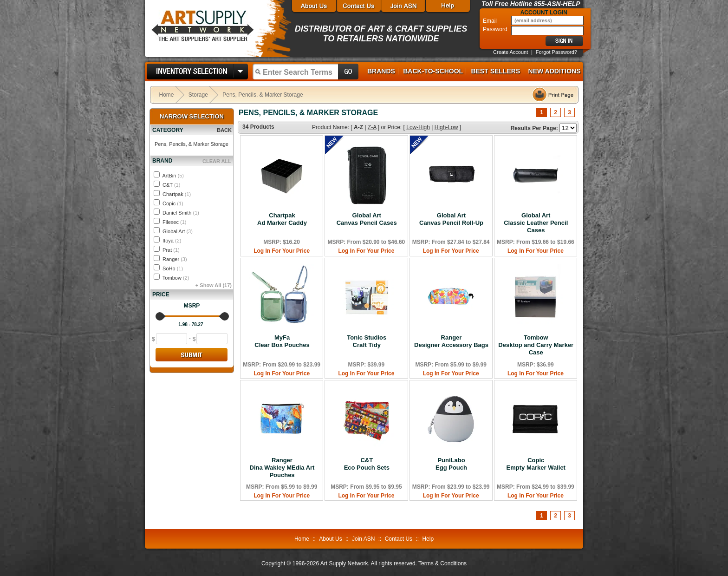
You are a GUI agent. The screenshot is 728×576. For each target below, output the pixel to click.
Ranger (175, 259)
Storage (198, 95)
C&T (171, 185)
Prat (171, 250)
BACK (224, 130)
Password (496, 29)
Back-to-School (433, 71)
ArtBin (173, 176)
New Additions (555, 71)
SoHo (173, 268)
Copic (173, 203)
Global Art (178, 231)
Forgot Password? (556, 52)
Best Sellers (495, 71)
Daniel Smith (181, 213)
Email (491, 21)
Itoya (172, 241)
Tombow (176, 278)
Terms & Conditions (442, 563)
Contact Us (399, 539)
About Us (330, 539)
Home (167, 95)
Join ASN (363, 539)
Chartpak (177, 194)
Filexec (174, 222)
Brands (381, 71)
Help (428, 539)
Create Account (510, 52)
